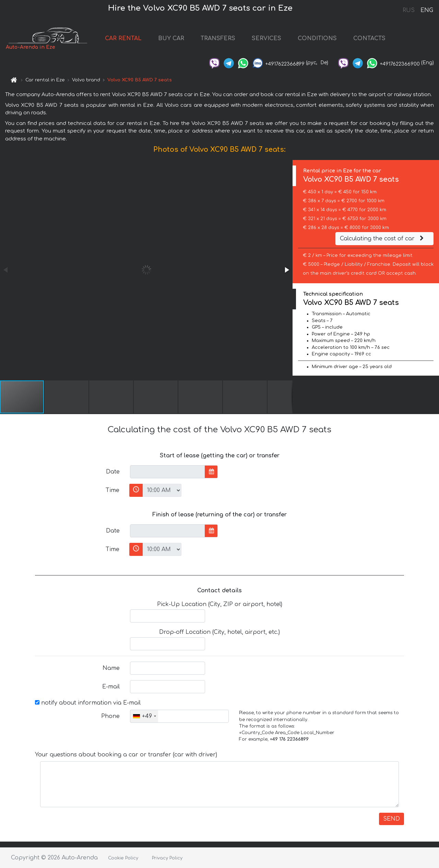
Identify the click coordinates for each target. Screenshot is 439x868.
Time (112, 490)
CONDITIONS (317, 38)
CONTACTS (369, 38)
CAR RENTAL (123, 38)
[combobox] (144, 716)
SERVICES (266, 38)
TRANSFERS (218, 38)
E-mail (111, 687)
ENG (427, 10)
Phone (110, 716)
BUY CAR (171, 38)
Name (111, 668)
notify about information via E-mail (88, 703)
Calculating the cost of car (383, 239)
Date (113, 472)
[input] (168, 472)
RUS (409, 10)
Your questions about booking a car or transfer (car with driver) (126, 755)
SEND (391, 819)
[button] (286, 270)
